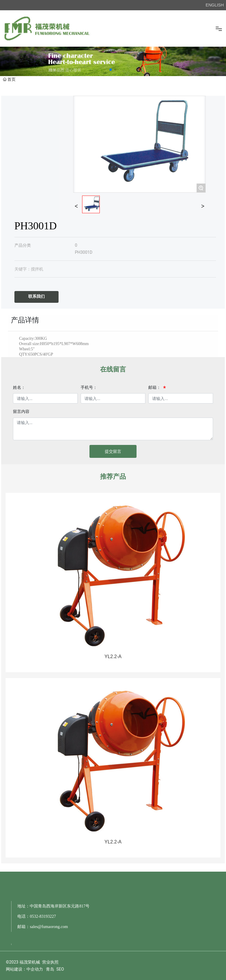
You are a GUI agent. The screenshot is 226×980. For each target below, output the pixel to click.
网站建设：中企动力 (24, 969)
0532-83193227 (43, 916)
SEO (60, 969)
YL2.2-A (113, 657)
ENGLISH (215, 5)
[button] (111, 70)
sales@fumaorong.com (49, 927)
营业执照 (50, 962)
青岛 (50, 969)
